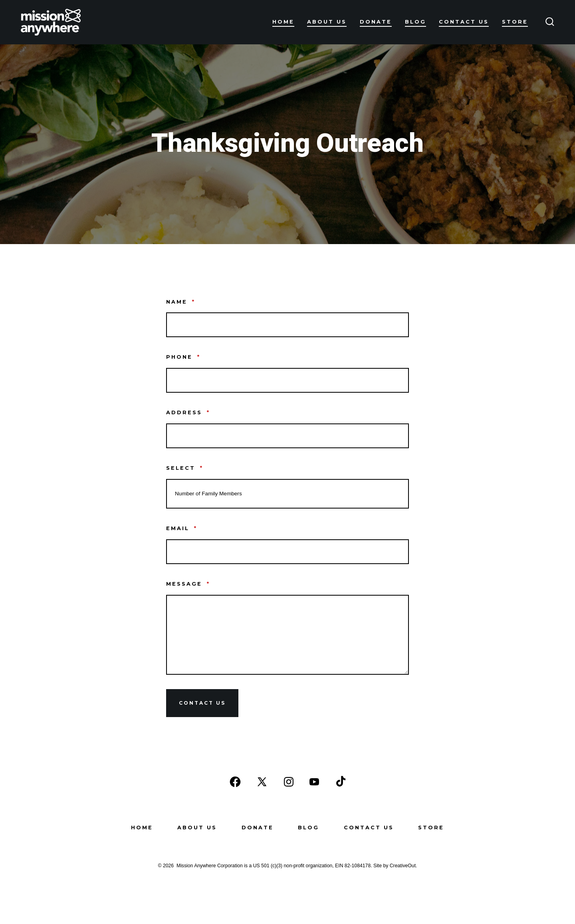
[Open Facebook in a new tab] (235, 782)
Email (182, 528)
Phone (183, 357)
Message (188, 584)
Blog (415, 22)
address (188, 412)
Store (515, 22)
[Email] (287, 552)
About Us (327, 22)
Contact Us (464, 22)
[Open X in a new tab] (262, 782)
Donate (376, 22)
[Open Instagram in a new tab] (289, 782)
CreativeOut (403, 866)
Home (283, 22)
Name (181, 302)
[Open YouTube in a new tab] (314, 782)
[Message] (287, 635)
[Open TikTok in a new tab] (340, 782)
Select (185, 468)
